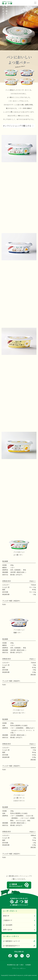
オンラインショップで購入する (17, 126)
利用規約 (28, 965)
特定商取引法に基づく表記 (15, 965)
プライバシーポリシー (19, 968)
